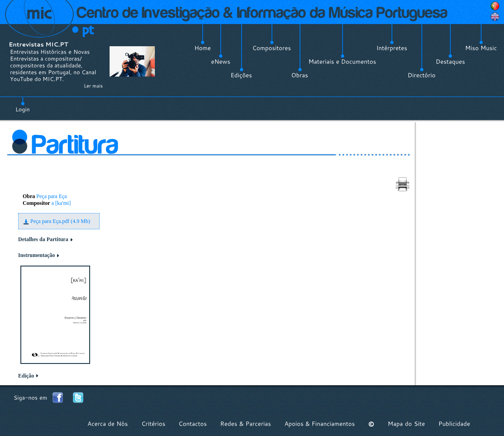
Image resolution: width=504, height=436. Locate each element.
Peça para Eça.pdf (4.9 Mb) (60, 221)
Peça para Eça (51, 196)
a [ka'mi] (61, 203)
